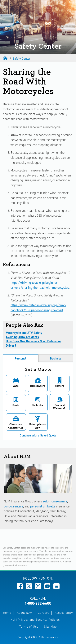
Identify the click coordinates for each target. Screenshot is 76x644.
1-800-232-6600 (38, 603)
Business (56, 358)
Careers (44, 613)
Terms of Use (29, 627)
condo (8, 506)
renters (18, 506)
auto (46, 501)
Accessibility (64, 613)
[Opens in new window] (20, 588)
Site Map (50, 627)
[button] (16, 383)
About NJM (25, 613)
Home (7, 613)
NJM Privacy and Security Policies (35, 620)
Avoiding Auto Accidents (22, 337)
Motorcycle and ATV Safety (24, 333)
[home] (6, 58)
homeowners (58, 501)
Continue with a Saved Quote (38, 436)
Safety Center (22, 58)
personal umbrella (43, 506)
